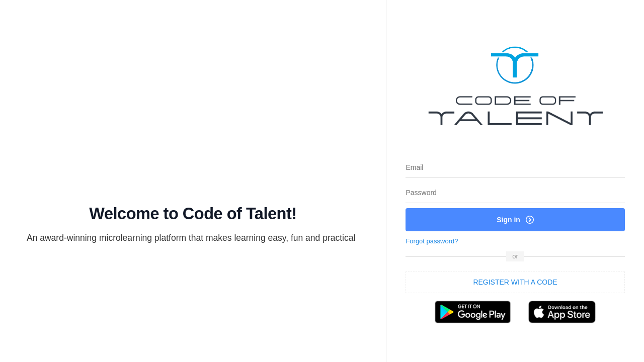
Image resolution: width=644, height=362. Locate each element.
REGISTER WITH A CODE (515, 282)
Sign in (515, 220)
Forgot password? (432, 241)
